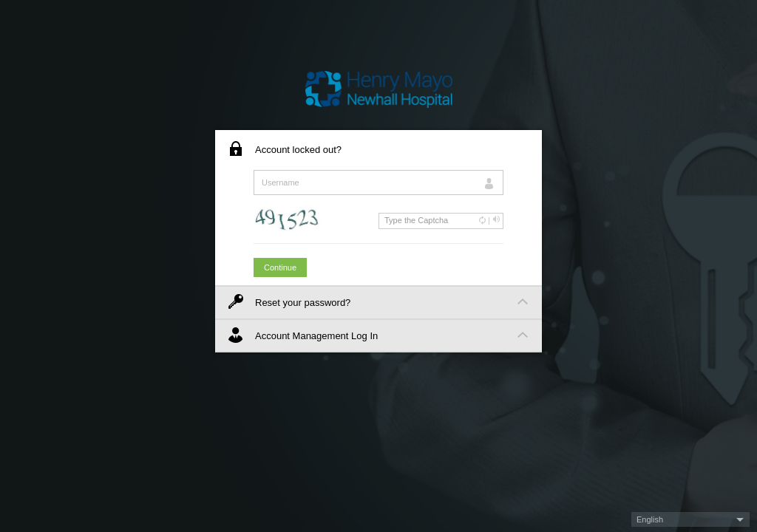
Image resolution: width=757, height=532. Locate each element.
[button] (690, 519)
